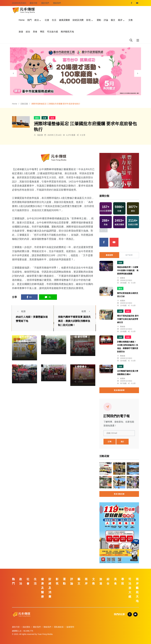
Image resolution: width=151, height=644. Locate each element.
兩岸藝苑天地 (67, 32)
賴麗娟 (123, 301)
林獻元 (51, 338)
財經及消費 (78, 20)
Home (22, 20)
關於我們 (45, 3)
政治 (37, 20)
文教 (131, 20)
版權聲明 (70, 627)
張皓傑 (40, 135)
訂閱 (110, 442)
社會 (47, 20)
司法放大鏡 (53, 32)
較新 (21, 311)
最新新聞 (109, 255)
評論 (106, 20)
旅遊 (21, 32)
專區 (42, 32)
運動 (99, 20)
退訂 (122, 442)
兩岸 (120, 20)
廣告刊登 (33, 3)
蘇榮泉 (81, 340)
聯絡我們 (57, 3)
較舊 (87, 311)
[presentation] (13, 73)
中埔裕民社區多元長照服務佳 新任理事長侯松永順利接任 (82, 337)
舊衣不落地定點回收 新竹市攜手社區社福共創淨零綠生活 (128, 319)
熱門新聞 (129, 255)
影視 (88, 20)
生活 (54, 20)
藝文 (113, 20)
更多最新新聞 (119, 390)
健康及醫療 (64, 20)
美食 (35, 32)
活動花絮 (24, 104)
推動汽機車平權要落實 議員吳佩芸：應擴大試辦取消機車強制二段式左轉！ (74, 321)
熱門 (29, 20)
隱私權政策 (59, 627)
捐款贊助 (26, 627)
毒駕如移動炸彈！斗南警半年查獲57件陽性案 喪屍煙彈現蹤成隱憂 (128, 270)
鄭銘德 (22, 345)
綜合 (28, 32)
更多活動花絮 (119, 494)
